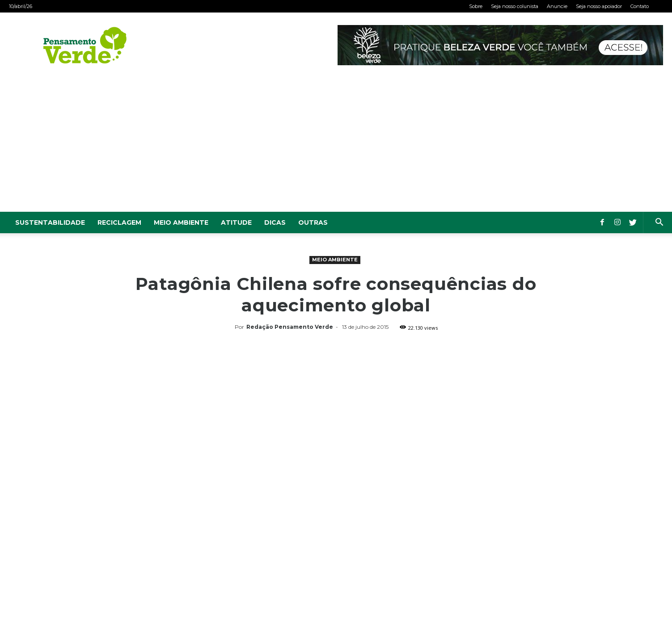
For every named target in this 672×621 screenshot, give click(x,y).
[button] (659, 223)
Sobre (476, 6)
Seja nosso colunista (515, 6)
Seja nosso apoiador (599, 6)
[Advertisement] (336, 145)
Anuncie (557, 6)
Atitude (236, 222)
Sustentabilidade (50, 222)
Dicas (275, 222)
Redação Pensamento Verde (290, 327)
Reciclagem (119, 222)
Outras (313, 222)
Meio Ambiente (181, 222)
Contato (640, 6)
